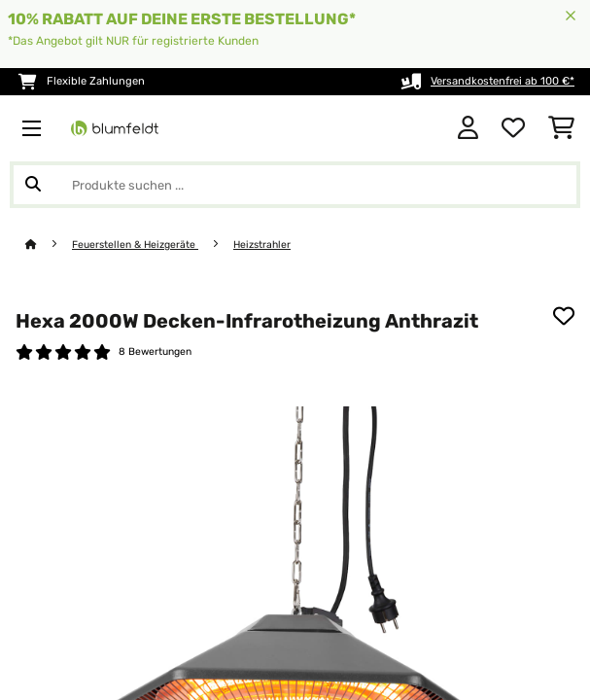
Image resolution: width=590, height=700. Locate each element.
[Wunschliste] (513, 128)
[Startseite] (49, 245)
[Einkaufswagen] (561, 128)
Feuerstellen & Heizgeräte (135, 245)
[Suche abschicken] (33, 185)
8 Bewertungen (155, 351)
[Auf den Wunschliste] (564, 316)
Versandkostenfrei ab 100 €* (503, 81)
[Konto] (468, 128)
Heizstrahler (262, 245)
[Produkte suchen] (295, 185)
